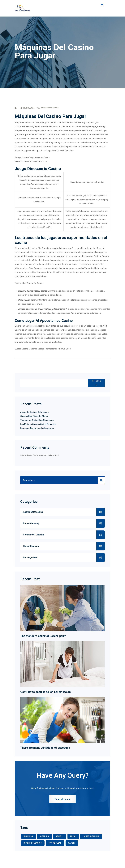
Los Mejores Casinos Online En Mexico (38, 424)
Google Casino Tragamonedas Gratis (32, 157)
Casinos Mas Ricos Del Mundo (34, 416)
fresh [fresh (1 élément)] (73, 836)
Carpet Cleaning (31, 523)
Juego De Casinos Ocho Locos (34, 412)
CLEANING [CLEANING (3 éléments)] (44, 836)
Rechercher (96, 383)
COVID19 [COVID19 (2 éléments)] (60, 836)
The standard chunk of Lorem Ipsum (43, 636)
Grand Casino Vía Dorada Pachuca (31, 161)
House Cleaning (31, 546)
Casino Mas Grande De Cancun (30, 283)
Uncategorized (30, 558)
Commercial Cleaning (34, 535)
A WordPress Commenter (32, 455)
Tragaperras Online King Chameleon (37, 420)
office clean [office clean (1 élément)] (55, 843)
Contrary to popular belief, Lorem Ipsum (45, 692)
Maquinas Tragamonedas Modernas (37, 428)
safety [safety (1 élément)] (72, 843)
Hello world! (53, 455)
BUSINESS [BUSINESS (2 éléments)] (28, 836)
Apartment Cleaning (33, 512)
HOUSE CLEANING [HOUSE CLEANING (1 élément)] (91, 836)
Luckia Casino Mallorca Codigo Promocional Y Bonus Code (43, 349)
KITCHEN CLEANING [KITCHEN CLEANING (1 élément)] (33, 843)
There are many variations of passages (45, 748)
